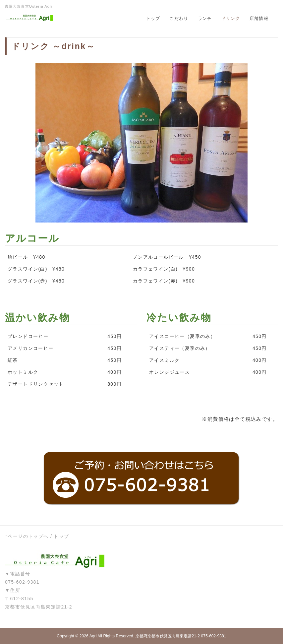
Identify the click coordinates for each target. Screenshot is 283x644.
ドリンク (231, 18)
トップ (153, 18)
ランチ (205, 18)
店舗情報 (259, 18)
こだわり (179, 18)
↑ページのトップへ (27, 536)
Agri (93, 636)
